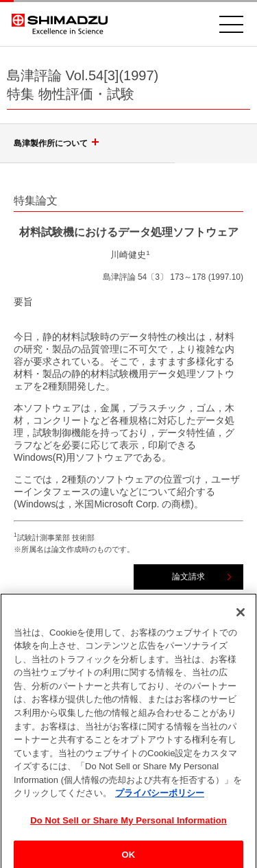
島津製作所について (58, 143)
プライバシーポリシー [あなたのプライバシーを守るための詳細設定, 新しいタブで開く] (160, 798)
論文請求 (188, 577)
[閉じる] (241, 616)
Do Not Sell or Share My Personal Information (128, 824)
